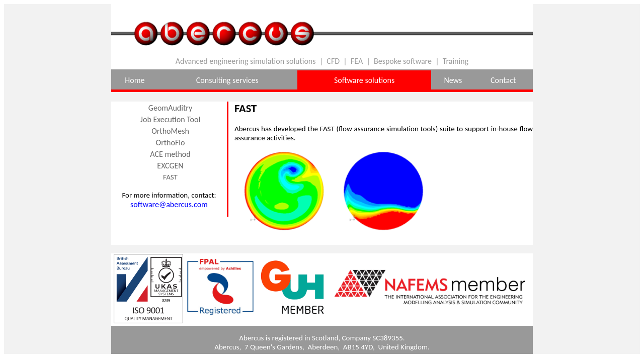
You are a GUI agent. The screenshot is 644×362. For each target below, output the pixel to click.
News (453, 80)
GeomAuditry (170, 108)
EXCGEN (170, 166)
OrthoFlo (171, 143)
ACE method (170, 154)
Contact (503, 80)
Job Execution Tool (170, 119)
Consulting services (227, 80)
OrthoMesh (170, 131)
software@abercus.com (169, 204)
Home (135, 80)
